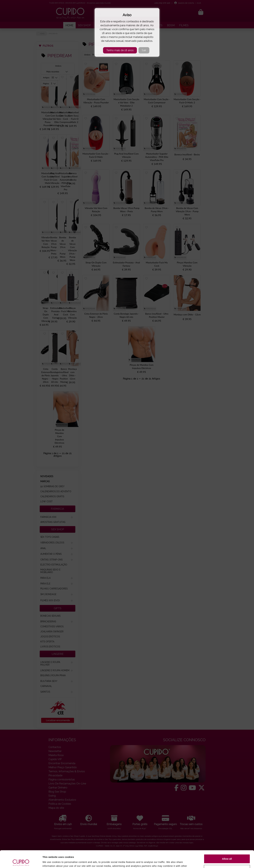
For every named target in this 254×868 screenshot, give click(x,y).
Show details (50, 862)
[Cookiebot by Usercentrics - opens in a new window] (21, 862)
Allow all (227, 842)
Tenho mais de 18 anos (120, 50)
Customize (227, 852)
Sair (144, 50)
